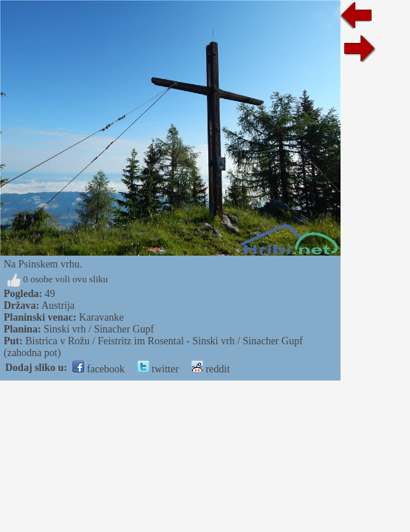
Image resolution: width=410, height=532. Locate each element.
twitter (158, 369)
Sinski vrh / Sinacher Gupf (99, 329)
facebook (99, 369)
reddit (211, 369)
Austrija (58, 306)
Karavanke (102, 317)
